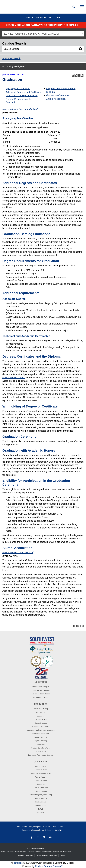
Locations (41, 716)
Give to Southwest (41, 788)
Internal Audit (41, 751)
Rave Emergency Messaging (41, 795)
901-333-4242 (57, 830)
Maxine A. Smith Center (41, 694)
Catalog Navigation (15, 66)
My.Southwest (41, 766)
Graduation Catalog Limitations (22, 96)
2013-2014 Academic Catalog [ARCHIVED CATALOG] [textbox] (31, 34)
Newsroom (41, 744)
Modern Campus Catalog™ (49, 866)
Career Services (41, 723)
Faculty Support (41, 791)
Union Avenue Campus (41, 690)
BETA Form (41, 712)
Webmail (41, 813)
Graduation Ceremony (58, 95)
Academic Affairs (41, 770)
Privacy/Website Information (47, 856)
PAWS (41, 809)
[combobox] (43, 34)
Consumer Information (41, 734)
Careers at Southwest (41, 727)
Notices (63, 856)
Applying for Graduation (18, 88)
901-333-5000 (58, 827)
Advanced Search (11, 58)
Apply (30, 18)
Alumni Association (56, 99)
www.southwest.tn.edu (14, 378)
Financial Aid (44, 18)
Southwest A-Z (41, 802)
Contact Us (41, 784)
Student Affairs (41, 805)
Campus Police (41, 719)
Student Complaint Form (41, 748)
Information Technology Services (41, 755)
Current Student (41, 780)
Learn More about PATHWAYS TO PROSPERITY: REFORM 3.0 (42, 25)
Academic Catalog (41, 709)
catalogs (18, 863)
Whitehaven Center (41, 697)
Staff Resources (41, 798)
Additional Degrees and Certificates (24, 92)
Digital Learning (41, 741)
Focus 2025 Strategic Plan (41, 773)
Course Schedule (41, 737)
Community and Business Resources (41, 730)
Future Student (41, 777)
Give (57, 18)
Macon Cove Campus (41, 687)
